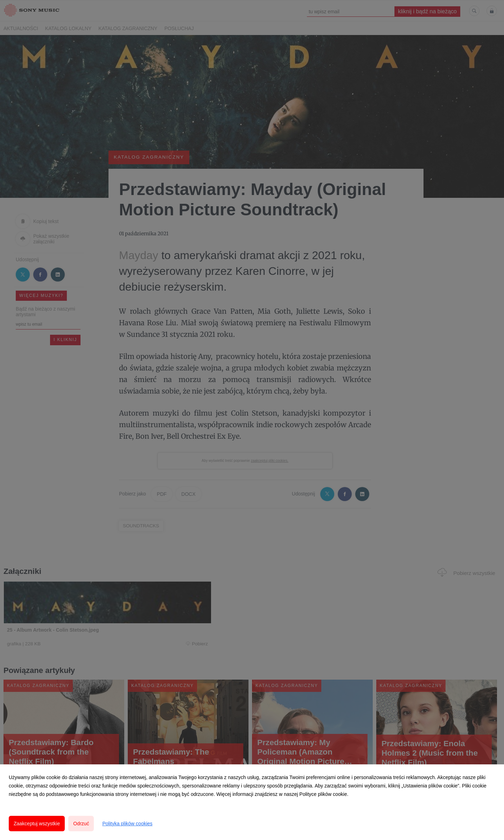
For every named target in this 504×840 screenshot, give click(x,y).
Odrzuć (81, 824)
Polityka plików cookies (127, 824)
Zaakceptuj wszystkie (37, 824)
